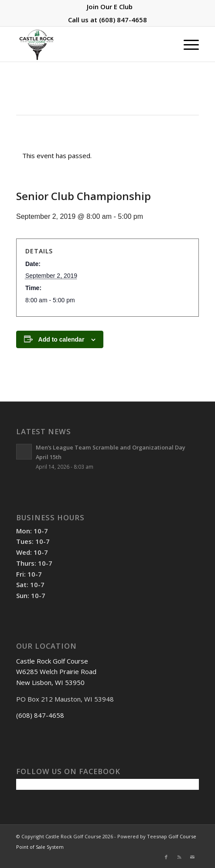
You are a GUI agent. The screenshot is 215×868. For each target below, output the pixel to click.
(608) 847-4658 (123, 20)
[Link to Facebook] (166, 857)
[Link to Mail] (192, 857)
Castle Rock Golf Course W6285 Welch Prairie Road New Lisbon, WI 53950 (56, 672)
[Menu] (187, 44)
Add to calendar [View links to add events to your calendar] (61, 339)
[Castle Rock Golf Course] (89, 44)
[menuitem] (110, 7)
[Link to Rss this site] (179, 857)
